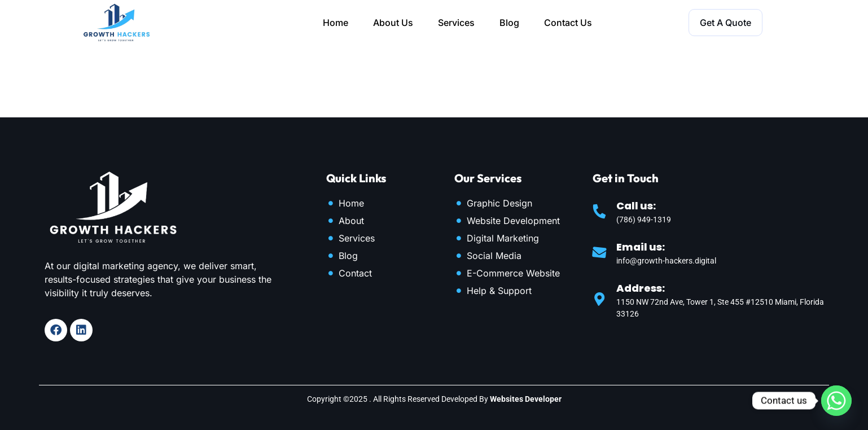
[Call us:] (599, 211)
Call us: (636, 206)
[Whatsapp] (836, 401)
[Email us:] (599, 252)
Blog (509, 23)
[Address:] (599, 299)
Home (336, 23)
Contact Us (568, 23)
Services (456, 23)
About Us (393, 23)
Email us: (641, 247)
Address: (641, 288)
